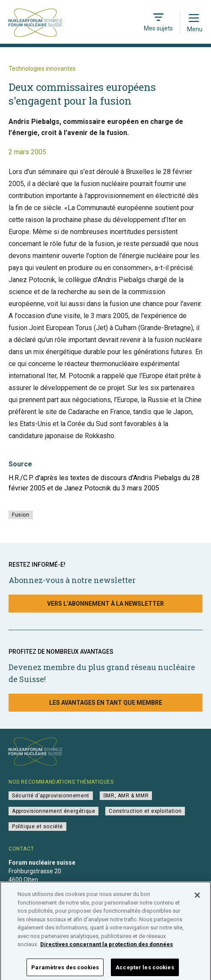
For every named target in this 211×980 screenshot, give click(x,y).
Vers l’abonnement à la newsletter (105, 604)
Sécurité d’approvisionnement (51, 796)
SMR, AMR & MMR (126, 796)
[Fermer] (197, 901)
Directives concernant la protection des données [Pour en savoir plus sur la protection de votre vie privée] (107, 950)
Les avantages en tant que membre (106, 703)
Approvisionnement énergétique (53, 811)
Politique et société (37, 827)
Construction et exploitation (145, 811)
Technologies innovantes (42, 69)
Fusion (21, 515)
